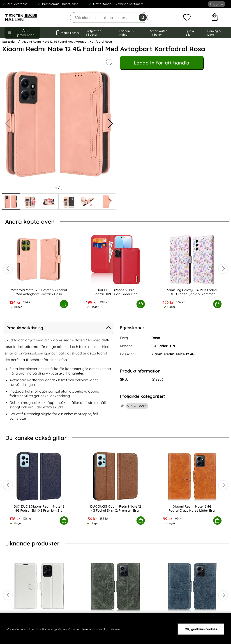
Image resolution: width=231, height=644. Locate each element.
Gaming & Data (214, 33)
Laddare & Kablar (127, 33)
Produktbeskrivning (59, 328)
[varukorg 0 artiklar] (215, 18)
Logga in (217, 4)
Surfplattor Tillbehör (93, 33)
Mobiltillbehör (66, 33)
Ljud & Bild (190, 33)
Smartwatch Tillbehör (159, 33)
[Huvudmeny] (22, 33)
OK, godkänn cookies (201, 629)
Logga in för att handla (162, 63)
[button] (110, 124)
